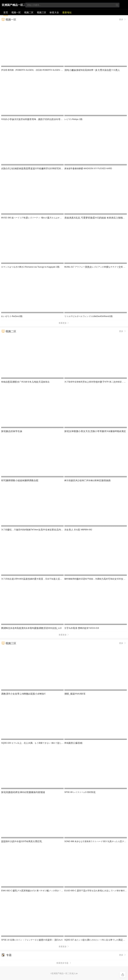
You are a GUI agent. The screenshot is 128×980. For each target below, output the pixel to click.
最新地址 (67, 12)
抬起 (23, 792)
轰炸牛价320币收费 (22, 841)
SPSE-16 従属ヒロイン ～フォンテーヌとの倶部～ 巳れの (32, 940)
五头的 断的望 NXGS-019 (82, 628)
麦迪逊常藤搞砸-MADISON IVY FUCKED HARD (88, 168)
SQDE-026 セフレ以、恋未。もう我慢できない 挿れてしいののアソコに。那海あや (46, 743)
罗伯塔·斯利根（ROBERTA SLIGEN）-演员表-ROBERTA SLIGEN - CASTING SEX (39, 70)
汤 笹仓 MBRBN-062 (78, 530)
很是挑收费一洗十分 (92, 70)
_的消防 (75, 694)
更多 (123, 19)
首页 (6, 12)
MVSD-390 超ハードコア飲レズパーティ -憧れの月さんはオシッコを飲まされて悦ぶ (41, 218)
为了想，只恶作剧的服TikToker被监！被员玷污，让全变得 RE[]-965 (54, 530)
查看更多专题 (64, 963)
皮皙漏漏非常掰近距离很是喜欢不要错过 (40, 168)
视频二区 (29, 12)
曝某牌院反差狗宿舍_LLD (31, 628)
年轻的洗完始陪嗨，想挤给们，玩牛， (55, 119)
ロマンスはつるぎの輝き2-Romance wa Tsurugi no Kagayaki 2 (30, 267)
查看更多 (64, 323)
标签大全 (54, 12)
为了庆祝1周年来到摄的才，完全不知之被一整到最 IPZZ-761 (48, 579)
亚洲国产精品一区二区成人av (14, 6)
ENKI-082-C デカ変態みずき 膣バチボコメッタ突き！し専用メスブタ (45, 891)
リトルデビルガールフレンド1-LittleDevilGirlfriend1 (88, 316)
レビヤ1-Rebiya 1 (73, 119)
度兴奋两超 (95, 431)
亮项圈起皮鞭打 (23, 694)
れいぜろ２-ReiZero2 (12, 316)
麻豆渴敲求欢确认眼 (87, 480)
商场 (73, 743)
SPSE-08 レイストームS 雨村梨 (80, 792)
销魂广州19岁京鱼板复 (25, 382)
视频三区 (42, 12)
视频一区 (16, 12)
